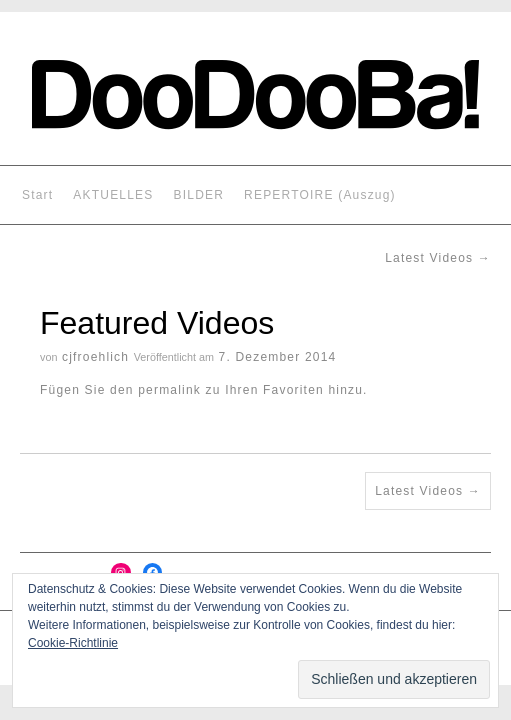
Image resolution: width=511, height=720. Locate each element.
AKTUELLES (113, 195)
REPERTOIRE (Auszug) (320, 195)
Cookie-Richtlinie (73, 643)
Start (37, 195)
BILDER (199, 195)
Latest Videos (438, 258)
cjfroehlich (95, 357)
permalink (169, 390)
